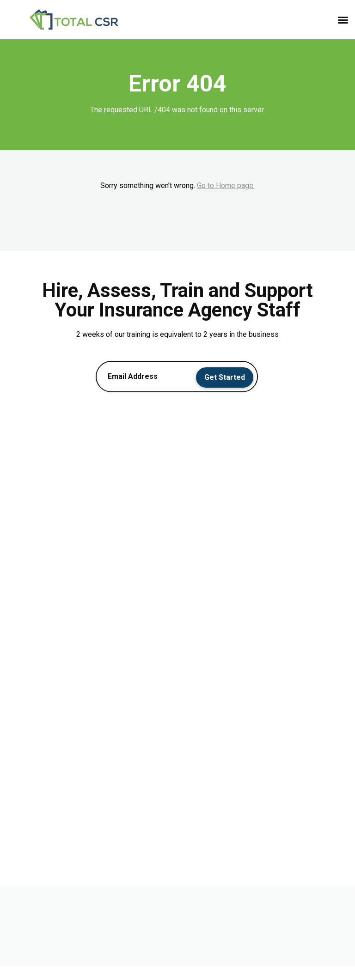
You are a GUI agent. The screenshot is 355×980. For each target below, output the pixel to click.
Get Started (225, 377)
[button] (343, 20)
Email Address (133, 377)
